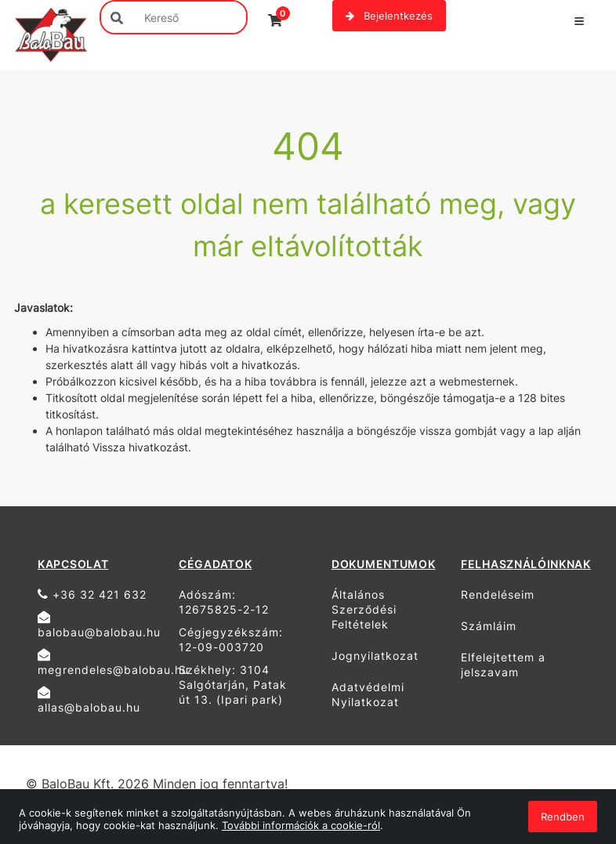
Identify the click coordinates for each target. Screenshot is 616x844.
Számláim (489, 626)
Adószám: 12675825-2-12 (224, 602)
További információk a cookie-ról (301, 825)
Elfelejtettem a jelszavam (503, 665)
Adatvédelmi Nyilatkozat (368, 694)
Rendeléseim (498, 594)
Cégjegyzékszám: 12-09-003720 (231, 639)
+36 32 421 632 (92, 594)
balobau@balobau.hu (99, 625)
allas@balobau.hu (89, 700)
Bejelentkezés (389, 16)
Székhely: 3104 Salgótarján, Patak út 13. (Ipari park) (233, 685)
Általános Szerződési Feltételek (364, 609)
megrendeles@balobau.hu (102, 662)
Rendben (563, 817)
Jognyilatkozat (375, 656)
